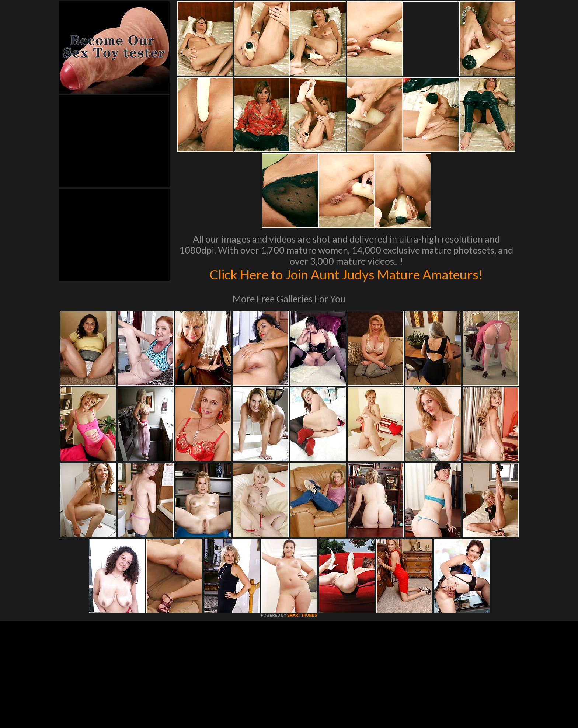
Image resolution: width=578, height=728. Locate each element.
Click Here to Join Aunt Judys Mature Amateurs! (346, 274)
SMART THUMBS (302, 615)
